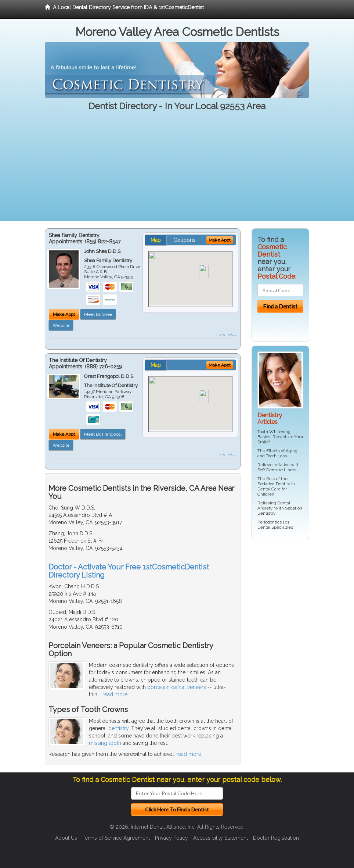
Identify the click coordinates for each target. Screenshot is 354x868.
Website (61, 325)
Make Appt (64, 314)
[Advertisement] (177, 169)
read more (115, 694)
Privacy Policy (171, 838)
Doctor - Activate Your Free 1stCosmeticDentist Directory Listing (129, 571)
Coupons (184, 240)
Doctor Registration (276, 838)
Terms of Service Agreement (116, 838)
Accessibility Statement (221, 838)
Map (156, 240)
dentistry (118, 728)
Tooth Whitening (274, 432)
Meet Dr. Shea (98, 314)
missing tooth (105, 743)
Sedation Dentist (274, 484)
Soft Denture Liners (277, 470)
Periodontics (270, 522)
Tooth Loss (276, 456)
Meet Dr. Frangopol (103, 434)
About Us (66, 838)
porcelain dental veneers (177, 687)
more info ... (226, 334)
